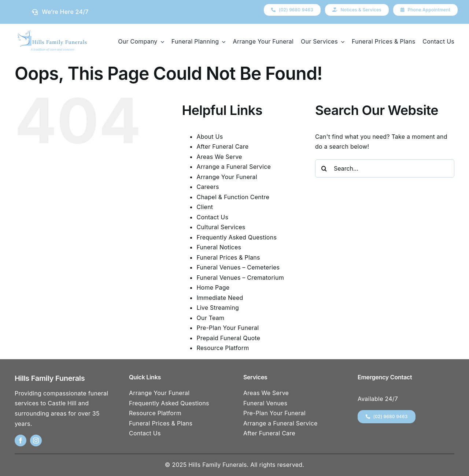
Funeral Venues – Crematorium (240, 278)
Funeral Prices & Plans (228, 257)
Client (205, 207)
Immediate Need (220, 298)
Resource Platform (223, 348)
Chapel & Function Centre (233, 197)
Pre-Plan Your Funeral (228, 328)
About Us (210, 137)
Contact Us (212, 217)
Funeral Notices (219, 247)
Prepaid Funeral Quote (228, 338)
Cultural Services (221, 227)
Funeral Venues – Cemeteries (238, 267)
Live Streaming (218, 308)
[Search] (324, 168)
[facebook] (21, 440)
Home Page (213, 287)
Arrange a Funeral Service (234, 167)
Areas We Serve (219, 157)
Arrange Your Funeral (227, 177)
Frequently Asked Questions (237, 237)
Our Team (210, 318)
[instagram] (36, 440)
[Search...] (385, 168)
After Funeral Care (222, 146)
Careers (208, 187)
